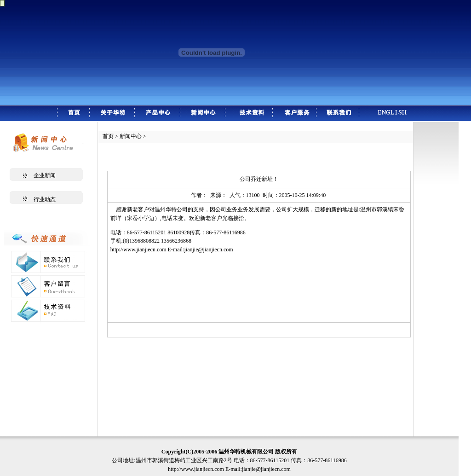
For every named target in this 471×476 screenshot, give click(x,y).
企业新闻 (45, 175)
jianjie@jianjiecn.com (209, 250)
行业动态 (45, 199)
